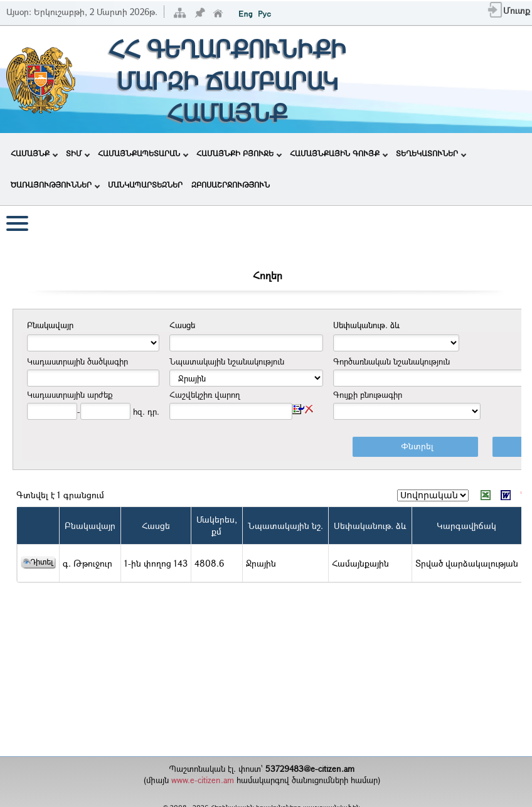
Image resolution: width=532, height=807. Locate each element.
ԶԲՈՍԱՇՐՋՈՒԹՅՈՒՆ (231, 184)
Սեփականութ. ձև (370, 526)
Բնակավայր (90, 526)
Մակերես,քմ (217, 525)
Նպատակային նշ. (285, 526)
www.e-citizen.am (203, 780)
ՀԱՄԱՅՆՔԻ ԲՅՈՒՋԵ (239, 153)
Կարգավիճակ (466, 526)
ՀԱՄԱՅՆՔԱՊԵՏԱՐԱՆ (143, 153)
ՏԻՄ (78, 153)
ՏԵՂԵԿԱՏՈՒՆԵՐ (431, 153)
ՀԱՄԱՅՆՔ (34, 153)
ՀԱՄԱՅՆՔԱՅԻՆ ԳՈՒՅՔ (339, 153)
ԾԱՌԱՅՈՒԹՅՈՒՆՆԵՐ (55, 184)
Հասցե (156, 526)
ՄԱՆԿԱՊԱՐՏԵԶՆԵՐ (145, 184)
